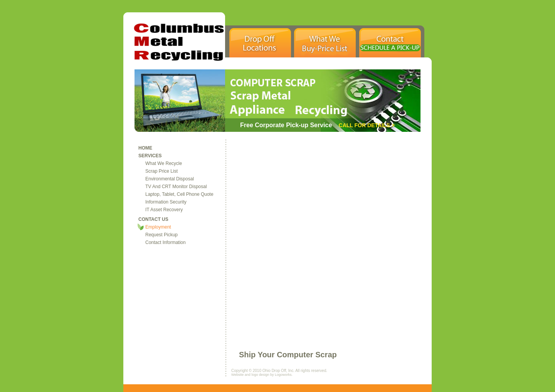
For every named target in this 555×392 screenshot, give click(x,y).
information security (166, 202)
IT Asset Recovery (164, 210)
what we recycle (164, 163)
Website (238, 375)
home (145, 148)
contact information (166, 242)
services (150, 156)
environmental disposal (170, 179)
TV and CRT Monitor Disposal (176, 187)
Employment (158, 227)
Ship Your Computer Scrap (288, 355)
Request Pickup (161, 235)
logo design (260, 375)
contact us (153, 219)
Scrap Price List (161, 171)
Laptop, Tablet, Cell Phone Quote (179, 194)
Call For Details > (366, 125)
